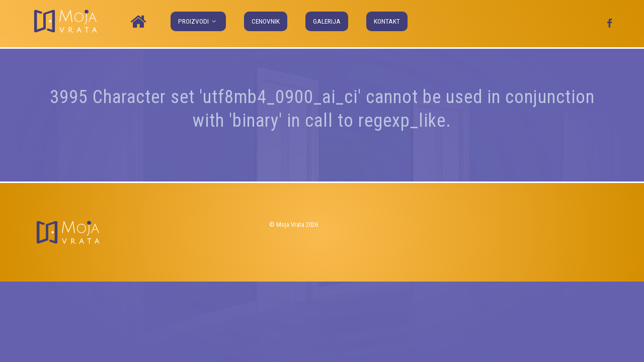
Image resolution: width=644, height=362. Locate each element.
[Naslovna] (140, 22)
